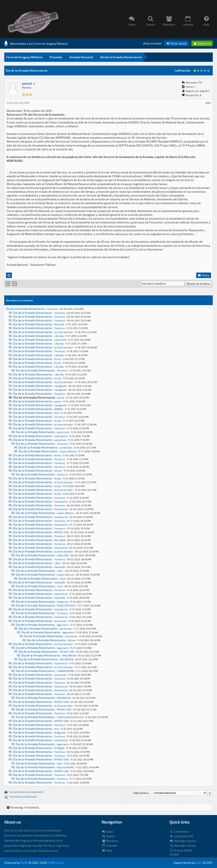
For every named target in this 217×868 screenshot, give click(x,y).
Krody (58, 359)
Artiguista (63, 602)
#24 (208, 103)
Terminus (52, 309)
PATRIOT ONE (61, 532)
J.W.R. (57, 563)
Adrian (58, 471)
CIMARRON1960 (66, 671)
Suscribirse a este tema (23, 797)
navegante (60, 386)
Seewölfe (60, 567)
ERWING (59, 409)
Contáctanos (180, 832)
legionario (63, 625)
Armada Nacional (81, 57)
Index (107, 832)
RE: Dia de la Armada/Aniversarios (30, 313)
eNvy (199, 863)
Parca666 (60, 540)
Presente (56, 57)
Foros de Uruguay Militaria (24, 57)
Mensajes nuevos (183, 841)
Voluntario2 (61, 436)
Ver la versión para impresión (26, 792)
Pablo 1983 (63, 555)
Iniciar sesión (177, 43)
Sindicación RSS (182, 836)
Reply (203, 275)
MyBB (24, 863)
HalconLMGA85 (66, 767)
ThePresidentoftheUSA (70, 717)
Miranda (59, 324)
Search (108, 836)
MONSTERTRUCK (66, 606)
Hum (57, 413)
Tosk (63, 579)
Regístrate (202, 43)
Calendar (110, 846)
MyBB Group (55, 863)
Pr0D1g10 (59, 748)
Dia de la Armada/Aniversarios (121, 57)
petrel (27, 83)
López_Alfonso (68, 451)
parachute (60, 340)
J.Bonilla (59, 336)
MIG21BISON (69, 655)
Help (107, 850)
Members (110, 841)
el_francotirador (64, 332)
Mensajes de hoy (183, 846)
